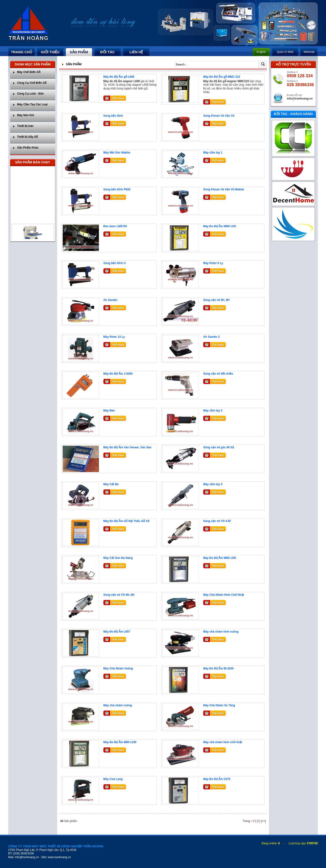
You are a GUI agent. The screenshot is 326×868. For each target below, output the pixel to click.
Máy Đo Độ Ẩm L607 (117, 632)
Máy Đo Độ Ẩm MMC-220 (220, 226)
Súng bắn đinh (113, 116)
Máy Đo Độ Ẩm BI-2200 (218, 668)
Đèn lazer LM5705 (115, 226)
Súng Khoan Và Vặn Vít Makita (224, 189)
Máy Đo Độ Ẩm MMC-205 (220, 558)
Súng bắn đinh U (115, 263)
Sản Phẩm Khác (28, 148)
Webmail (309, 52)
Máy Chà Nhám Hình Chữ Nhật (224, 595)
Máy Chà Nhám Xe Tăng (219, 705)
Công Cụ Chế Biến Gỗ (32, 83)
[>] (259, 821)
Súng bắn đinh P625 (117, 189)
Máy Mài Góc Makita (117, 153)
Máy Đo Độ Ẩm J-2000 (118, 374)
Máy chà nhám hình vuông (221, 632)
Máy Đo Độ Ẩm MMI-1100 (120, 742)
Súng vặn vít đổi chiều (218, 374)
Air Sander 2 (212, 337)
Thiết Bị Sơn (25, 126)
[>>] (263, 821)
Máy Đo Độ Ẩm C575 (217, 779)
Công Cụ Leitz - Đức (31, 94)
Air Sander (111, 300)
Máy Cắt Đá (111, 484)
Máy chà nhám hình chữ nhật (223, 742)
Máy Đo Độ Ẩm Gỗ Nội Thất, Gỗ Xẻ (126, 521)
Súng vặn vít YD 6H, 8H (119, 595)
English (261, 52)
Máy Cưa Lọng (113, 779)
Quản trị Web (285, 52)
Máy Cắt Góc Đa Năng (118, 558)
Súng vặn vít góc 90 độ (219, 447)
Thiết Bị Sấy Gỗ (28, 137)
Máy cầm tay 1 (213, 153)
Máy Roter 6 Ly (213, 263)
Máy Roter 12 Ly (114, 337)
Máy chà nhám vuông (118, 705)
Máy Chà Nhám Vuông (118, 668)
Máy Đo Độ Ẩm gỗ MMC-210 (222, 77)
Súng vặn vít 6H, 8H (216, 300)
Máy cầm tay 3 (213, 484)
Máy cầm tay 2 (213, 411)
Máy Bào (109, 411)
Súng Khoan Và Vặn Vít (219, 116)
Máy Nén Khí (26, 115)
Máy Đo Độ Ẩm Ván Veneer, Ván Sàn (127, 447)
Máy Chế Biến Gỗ (29, 72)
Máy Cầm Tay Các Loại (32, 104)
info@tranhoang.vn (300, 99)
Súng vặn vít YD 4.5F (217, 521)
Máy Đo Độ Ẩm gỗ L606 (119, 77)
